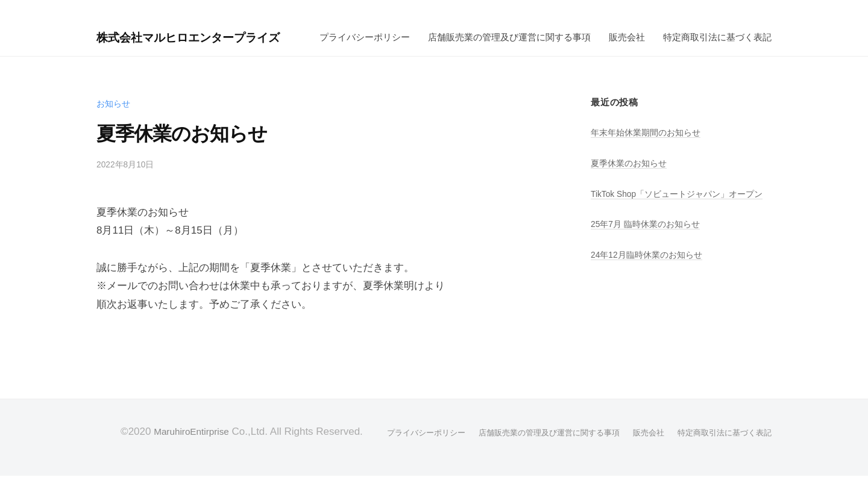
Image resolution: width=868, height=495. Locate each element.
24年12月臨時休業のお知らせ (651, 291)
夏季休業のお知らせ (631, 183)
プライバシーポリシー (142, 57)
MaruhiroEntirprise (178, 451)
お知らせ (115, 123)
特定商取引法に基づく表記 (494, 57)
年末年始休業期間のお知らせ (649, 153)
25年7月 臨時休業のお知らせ (649, 260)
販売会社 (404, 57)
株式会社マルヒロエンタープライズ (206, 32)
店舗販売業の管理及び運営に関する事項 (286, 57)
